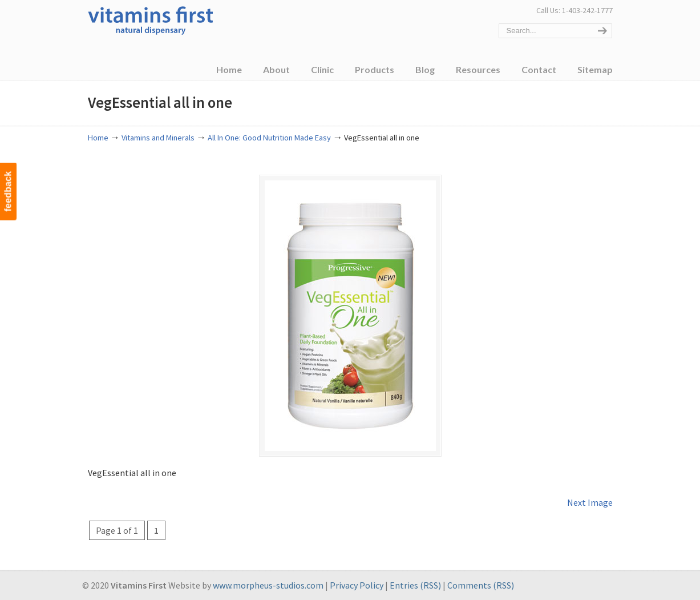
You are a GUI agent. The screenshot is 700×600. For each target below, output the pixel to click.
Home (98, 138)
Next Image (590, 502)
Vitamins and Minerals (158, 138)
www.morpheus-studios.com (268, 585)
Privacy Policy (357, 585)
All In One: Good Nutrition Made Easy (269, 138)
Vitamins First (151, 19)
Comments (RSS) (481, 585)
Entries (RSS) (415, 585)
